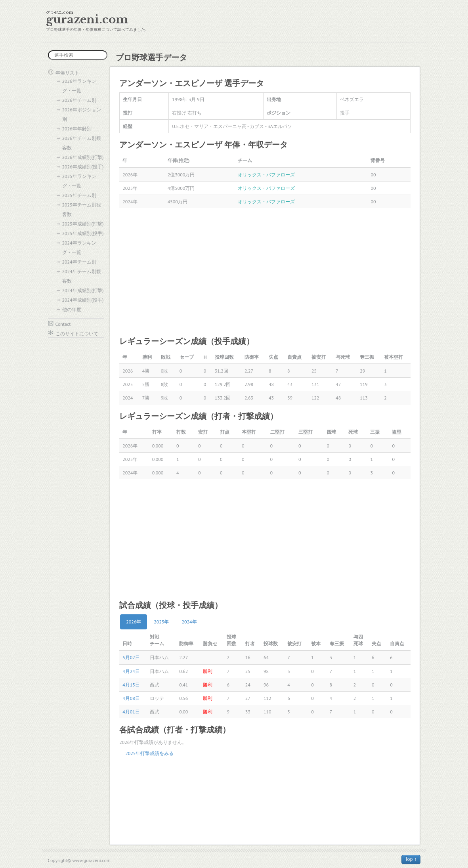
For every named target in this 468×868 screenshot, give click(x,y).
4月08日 (131, 698)
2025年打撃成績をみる (149, 753)
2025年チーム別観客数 (82, 209)
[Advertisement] (265, 271)
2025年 (161, 622)
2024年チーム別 (79, 262)
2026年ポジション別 (82, 114)
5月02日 (131, 657)
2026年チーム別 (79, 100)
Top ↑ (411, 859)
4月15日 (131, 685)
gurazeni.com (87, 20)
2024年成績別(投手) (83, 300)
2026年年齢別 (77, 129)
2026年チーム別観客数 (82, 143)
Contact (63, 324)
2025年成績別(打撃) (83, 224)
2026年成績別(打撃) (83, 157)
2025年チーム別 (79, 195)
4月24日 (131, 671)
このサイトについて (77, 334)
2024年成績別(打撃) (83, 290)
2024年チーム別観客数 (82, 276)
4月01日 (131, 712)
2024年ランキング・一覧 (79, 248)
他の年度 (72, 309)
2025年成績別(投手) (83, 233)
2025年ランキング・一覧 (79, 181)
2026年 (134, 622)
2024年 (189, 622)
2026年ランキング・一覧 (79, 86)
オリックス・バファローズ (266, 175)
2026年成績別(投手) (83, 167)
